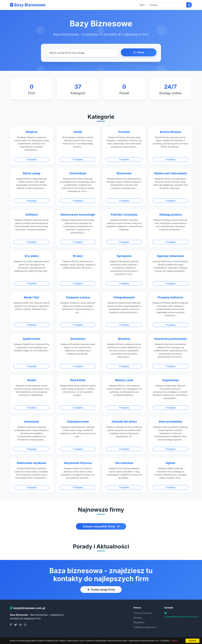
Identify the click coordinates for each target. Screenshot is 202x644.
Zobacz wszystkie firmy (101, 526)
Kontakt (138, 618)
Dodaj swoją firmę (101, 590)
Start (142, 5)
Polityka (174, 641)
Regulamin (139, 622)
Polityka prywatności (145, 627)
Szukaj (139, 52)
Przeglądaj (32, 159)
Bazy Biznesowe (28, 5)
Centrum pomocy (143, 613)
